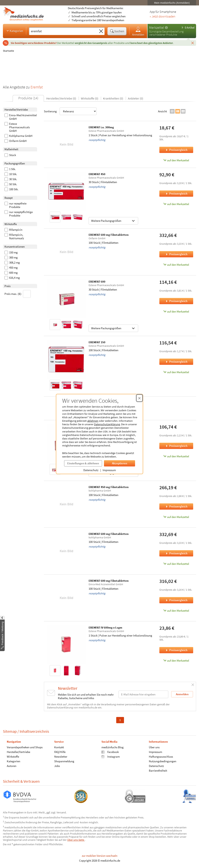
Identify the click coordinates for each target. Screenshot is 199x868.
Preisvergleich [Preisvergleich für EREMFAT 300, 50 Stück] (176, 446)
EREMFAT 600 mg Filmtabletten (109, 235)
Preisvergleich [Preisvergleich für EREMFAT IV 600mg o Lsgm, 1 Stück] (176, 650)
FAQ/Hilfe (60, 752)
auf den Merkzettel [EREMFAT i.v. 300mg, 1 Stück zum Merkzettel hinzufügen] (176, 160)
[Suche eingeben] (63, 31)
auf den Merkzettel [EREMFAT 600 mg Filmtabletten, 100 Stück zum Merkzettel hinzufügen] (176, 265)
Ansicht (162, 111)
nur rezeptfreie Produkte (15, 205)
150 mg (11, 252)
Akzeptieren (120, 463)
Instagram (111, 757)
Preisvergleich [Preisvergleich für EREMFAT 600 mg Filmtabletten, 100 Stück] (176, 254)
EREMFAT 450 (97, 174)
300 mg (11, 258)
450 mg (11, 268)
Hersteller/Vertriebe (18, 752)
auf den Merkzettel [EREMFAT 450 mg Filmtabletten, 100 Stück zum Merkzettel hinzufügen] (176, 517)
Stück (10, 155)
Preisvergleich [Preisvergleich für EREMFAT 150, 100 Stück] (176, 362)
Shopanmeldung (64, 761)
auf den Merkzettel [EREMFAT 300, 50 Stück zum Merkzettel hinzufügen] (176, 456)
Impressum (109, 470)
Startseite (8, 51)
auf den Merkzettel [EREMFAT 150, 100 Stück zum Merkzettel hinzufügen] (176, 372)
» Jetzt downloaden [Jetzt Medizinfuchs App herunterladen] (162, 17)
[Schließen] (193, 43)
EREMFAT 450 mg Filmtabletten (109, 487)
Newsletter (61, 757)
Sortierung (70, 111)
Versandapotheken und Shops (25, 747)
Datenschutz (91, 470)
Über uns (154, 747)
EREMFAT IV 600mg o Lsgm (105, 627)
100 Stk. (11, 189)
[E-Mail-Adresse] (143, 694)
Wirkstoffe (13, 757)
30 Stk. (11, 179)
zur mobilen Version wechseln (100, 856)
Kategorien (14, 31)
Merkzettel (157, 28)
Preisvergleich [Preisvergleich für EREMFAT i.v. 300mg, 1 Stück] (176, 150)
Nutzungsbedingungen (163, 761)
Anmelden (138, 31)
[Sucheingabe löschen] (101, 31)
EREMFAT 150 (97, 342)
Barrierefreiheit (158, 771)
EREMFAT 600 (97, 282)
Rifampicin (13, 230)
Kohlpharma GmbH (18, 136)
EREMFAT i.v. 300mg (101, 127)
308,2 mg (12, 263)
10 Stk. (11, 174)
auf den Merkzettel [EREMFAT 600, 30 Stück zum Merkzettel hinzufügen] (176, 311)
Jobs (57, 766)
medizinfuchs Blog (113, 747)
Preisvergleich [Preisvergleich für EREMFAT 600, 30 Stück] (176, 301)
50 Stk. (11, 184)
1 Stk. (10, 169)
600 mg (11, 273)
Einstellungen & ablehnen (83, 463)
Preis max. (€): (18, 294)
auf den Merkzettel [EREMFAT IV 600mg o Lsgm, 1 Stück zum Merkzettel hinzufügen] (176, 661)
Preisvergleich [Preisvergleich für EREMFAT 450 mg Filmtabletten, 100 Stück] (176, 506)
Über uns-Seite (76, 840)
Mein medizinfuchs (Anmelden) (172, 3)
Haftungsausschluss (161, 757)
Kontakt (59, 747)
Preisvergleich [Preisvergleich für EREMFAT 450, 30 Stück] (176, 193)
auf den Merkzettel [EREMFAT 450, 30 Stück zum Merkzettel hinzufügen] (176, 204)
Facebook (110, 752)
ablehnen (93, 421)
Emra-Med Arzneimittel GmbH (21, 117)
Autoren (12, 766)
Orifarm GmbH (16, 141)
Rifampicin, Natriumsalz (14, 237)
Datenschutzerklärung (107, 424)
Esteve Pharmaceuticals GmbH (17, 127)
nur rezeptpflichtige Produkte (19, 214)
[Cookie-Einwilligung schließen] (139, 398)
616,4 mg (12, 278)
